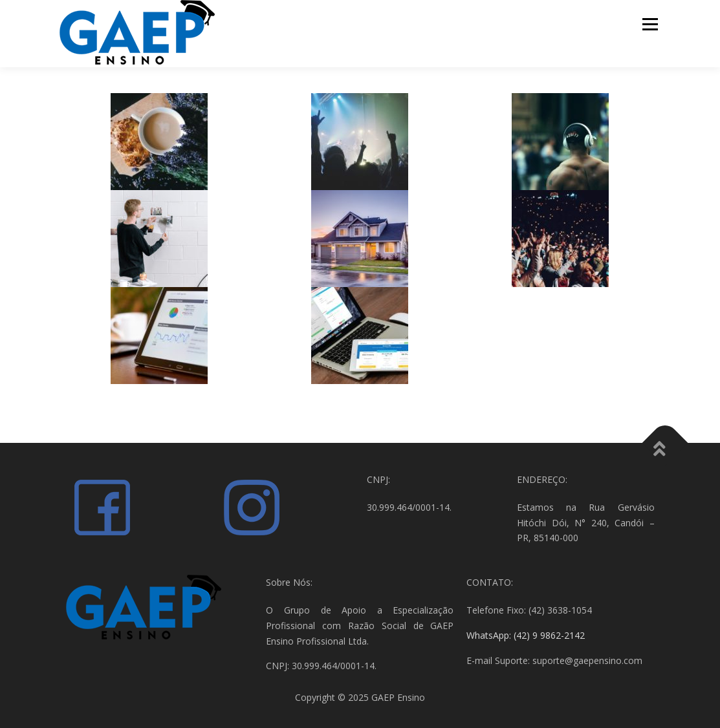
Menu (650, 24)
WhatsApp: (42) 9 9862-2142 (526, 635)
